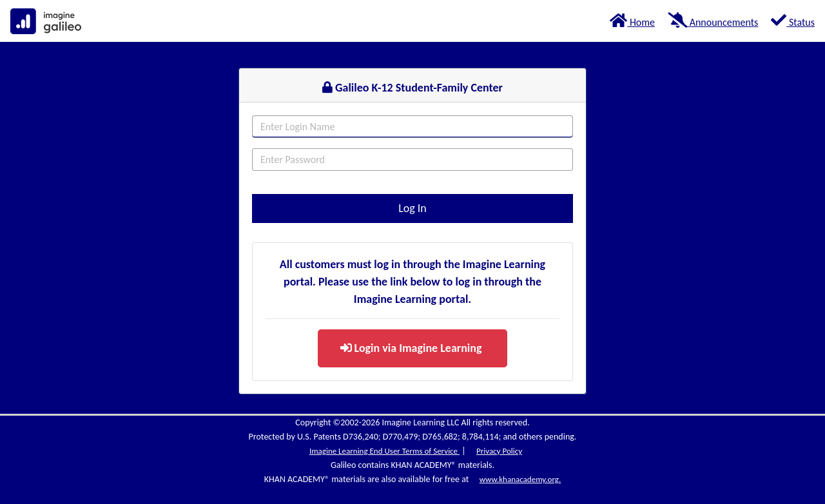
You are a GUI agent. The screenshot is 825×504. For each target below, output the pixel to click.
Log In (412, 208)
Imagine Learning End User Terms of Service (384, 451)
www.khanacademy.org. (520, 479)
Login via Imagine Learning (411, 348)
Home (632, 20)
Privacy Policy (499, 451)
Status (793, 20)
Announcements (713, 20)
